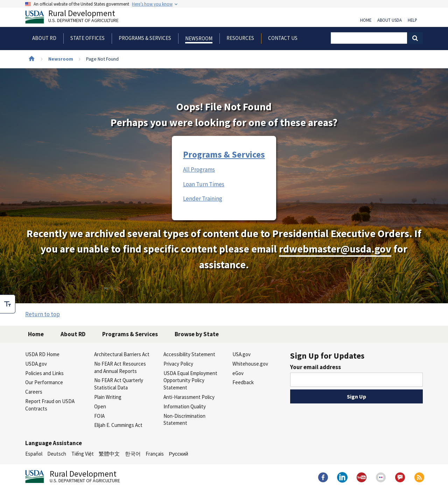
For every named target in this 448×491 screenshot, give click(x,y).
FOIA (99, 416)
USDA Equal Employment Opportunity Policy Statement (190, 381)
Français (155, 454)
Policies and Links (44, 373)
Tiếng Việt (83, 454)
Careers (34, 392)
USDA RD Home (42, 354)
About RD (73, 334)
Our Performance (44, 382)
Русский (178, 454)
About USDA (390, 20)
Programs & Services (224, 154)
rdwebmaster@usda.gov (335, 249)
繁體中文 (109, 454)
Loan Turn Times (204, 184)
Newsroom (61, 59)
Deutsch (57, 454)
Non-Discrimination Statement (184, 420)
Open (100, 406)
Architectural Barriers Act (122, 354)
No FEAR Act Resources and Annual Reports (120, 367)
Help (412, 20)
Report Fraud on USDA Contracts (50, 405)
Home (366, 20)
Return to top (43, 314)
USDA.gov (36, 364)
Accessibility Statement (189, 354)
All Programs (199, 170)
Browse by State (197, 334)
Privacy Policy (178, 364)
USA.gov (241, 354)
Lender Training (203, 199)
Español (34, 454)
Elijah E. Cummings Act (118, 425)
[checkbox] (8, 304)
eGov (238, 373)
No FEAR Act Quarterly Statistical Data (119, 384)
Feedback (243, 382)
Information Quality (185, 406)
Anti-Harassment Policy (189, 397)
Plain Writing (108, 397)
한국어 (133, 454)
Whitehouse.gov (250, 364)
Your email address (316, 367)
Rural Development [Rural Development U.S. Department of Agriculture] (78, 18)
